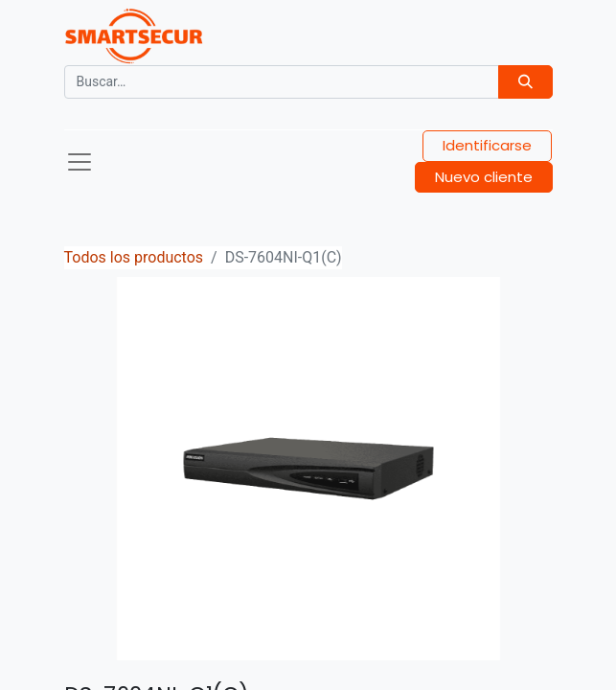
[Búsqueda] (525, 82)
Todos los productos (134, 257)
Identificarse (487, 145)
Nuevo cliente (484, 177)
